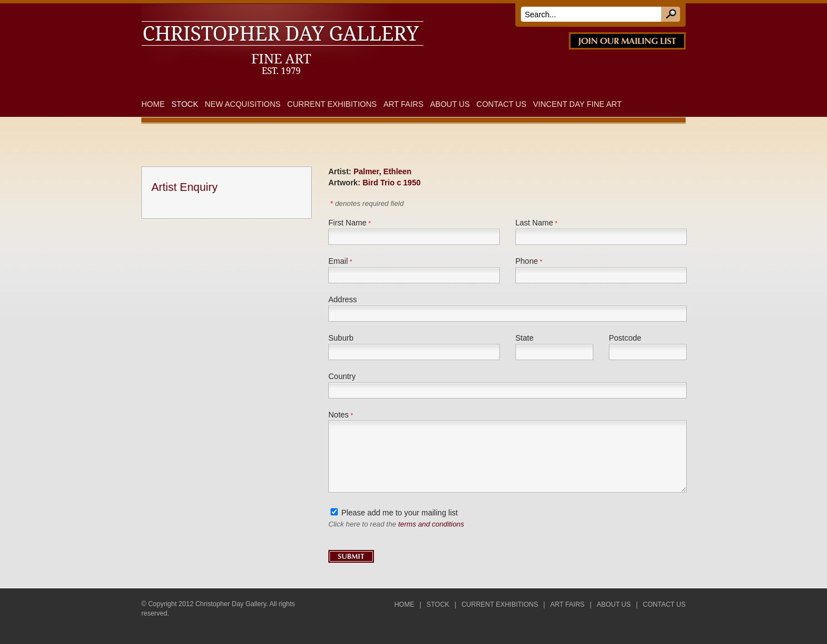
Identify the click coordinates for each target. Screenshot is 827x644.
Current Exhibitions (332, 104)
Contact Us (501, 104)
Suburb (341, 338)
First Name (347, 223)
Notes (339, 415)
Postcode (625, 338)
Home (153, 104)
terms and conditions (431, 524)
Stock (185, 104)
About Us (450, 104)
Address (343, 299)
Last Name (534, 223)
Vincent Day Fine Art (577, 104)
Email (338, 261)
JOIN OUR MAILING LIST (627, 41)
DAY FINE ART (297, 10)
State (525, 338)
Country (342, 376)
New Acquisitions (243, 104)
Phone (526, 261)
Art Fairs (403, 104)
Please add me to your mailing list (399, 513)
